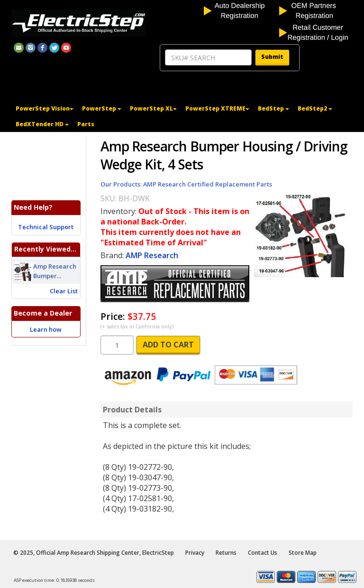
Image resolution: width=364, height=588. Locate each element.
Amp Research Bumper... (55, 271)
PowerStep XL (153, 108)
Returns (226, 553)
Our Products (120, 184)
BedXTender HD (42, 124)
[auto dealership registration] (241, 10)
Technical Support (46, 227)
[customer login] (316, 32)
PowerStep (102, 108)
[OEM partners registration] (316, 10)
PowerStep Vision (45, 108)
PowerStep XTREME (217, 108)
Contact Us (263, 553)
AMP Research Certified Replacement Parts (208, 184)
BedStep (273, 108)
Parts (86, 124)
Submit (272, 57)
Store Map (303, 553)
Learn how (46, 329)
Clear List (64, 291)
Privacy (195, 553)
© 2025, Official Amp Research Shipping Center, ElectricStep (94, 553)
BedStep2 (315, 108)
